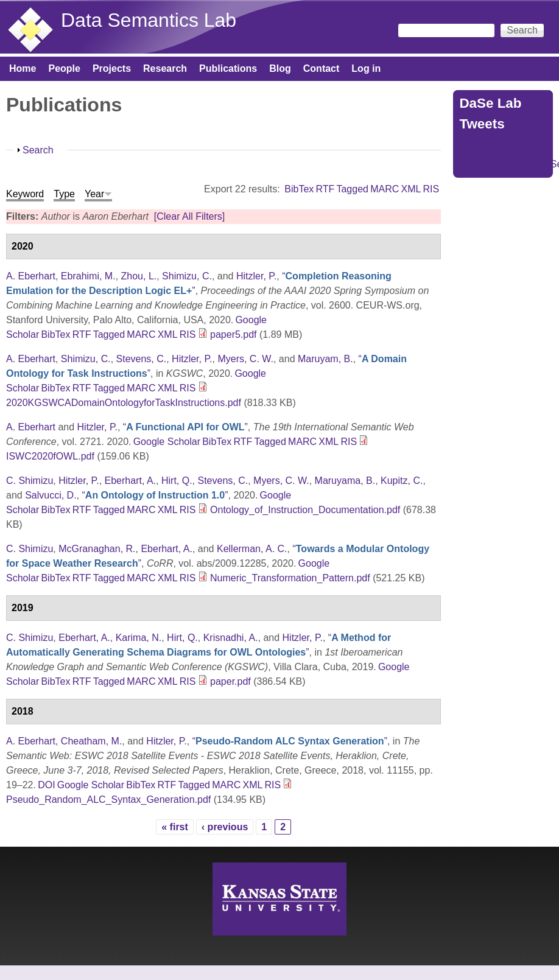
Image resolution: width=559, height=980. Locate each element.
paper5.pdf (234, 334)
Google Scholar (167, 442)
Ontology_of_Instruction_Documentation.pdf (305, 510)
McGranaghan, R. (97, 549)
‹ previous (225, 827)
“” (185, 427)
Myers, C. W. (245, 359)
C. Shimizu (30, 481)
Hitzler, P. (256, 276)
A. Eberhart (31, 276)
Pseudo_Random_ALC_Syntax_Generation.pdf (108, 800)
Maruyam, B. (325, 359)
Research (165, 68)
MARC (385, 189)
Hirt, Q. (177, 481)
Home (23, 68)
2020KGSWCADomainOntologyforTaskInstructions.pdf (124, 403)
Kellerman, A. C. (252, 549)
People (64, 68)
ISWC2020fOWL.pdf (50, 456)
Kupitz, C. (402, 481)
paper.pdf (230, 681)
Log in (366, 68)
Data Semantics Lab (149, 20)
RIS (431, 189)
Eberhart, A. (131, 481)
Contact (322, 68)
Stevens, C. (142, 359)
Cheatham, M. (91, 741)
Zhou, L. (139, 276)
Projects (112, 68)
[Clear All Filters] (189, 216)
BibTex (299, 189)
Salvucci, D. (51, 495)
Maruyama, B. (345, 481)
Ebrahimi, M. (88, 276)
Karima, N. (139, 638)
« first (175, 827)
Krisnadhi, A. (231, 638)
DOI (46, 785)
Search (38, 150)
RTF (325, 189)
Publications (228, 68)
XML (411, 189)
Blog (280, 68)
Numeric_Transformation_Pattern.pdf (290, 578)
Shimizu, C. (187, 276)
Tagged (352, 189)
